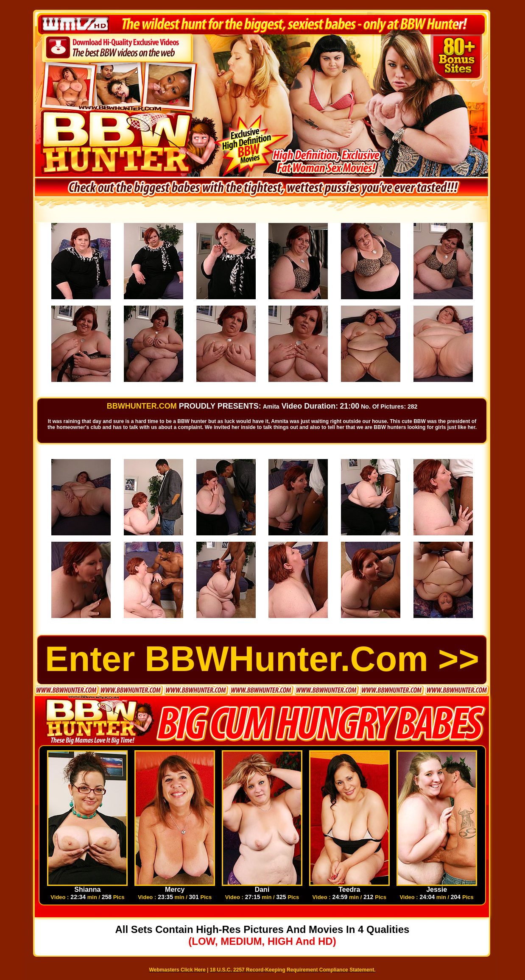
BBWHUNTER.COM (142, 406)
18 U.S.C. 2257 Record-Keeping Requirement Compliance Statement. (293, 970)
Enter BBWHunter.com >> (262, 659)
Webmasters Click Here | (180, 970)
